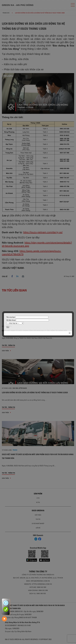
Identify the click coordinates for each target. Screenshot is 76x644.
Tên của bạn (27, 317)
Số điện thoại (28, 320)
